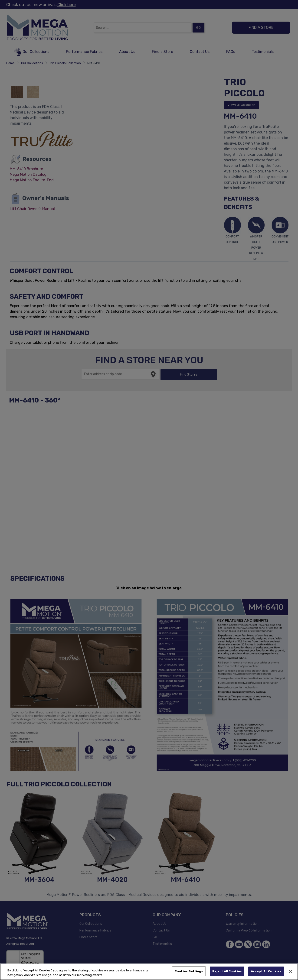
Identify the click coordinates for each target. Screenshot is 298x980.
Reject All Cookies (227, 971)
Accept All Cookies (266, 971)
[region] (149, 972)
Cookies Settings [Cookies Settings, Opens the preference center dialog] (189, 971)
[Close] (291, 971)
